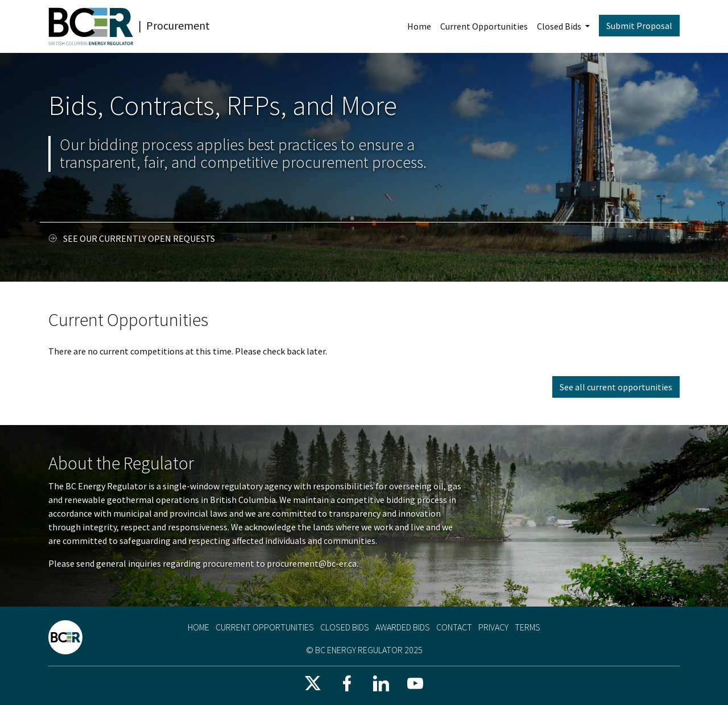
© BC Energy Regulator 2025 (364, 650)
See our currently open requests (139, 238)
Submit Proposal (639, 26)
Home (419, 26)
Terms (528, 627)
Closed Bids (560, 26)
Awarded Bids (403, 627)
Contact (454, 627)
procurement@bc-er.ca (312, 563)
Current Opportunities (484, 26)
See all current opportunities (616, 387)
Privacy (493, 627)
